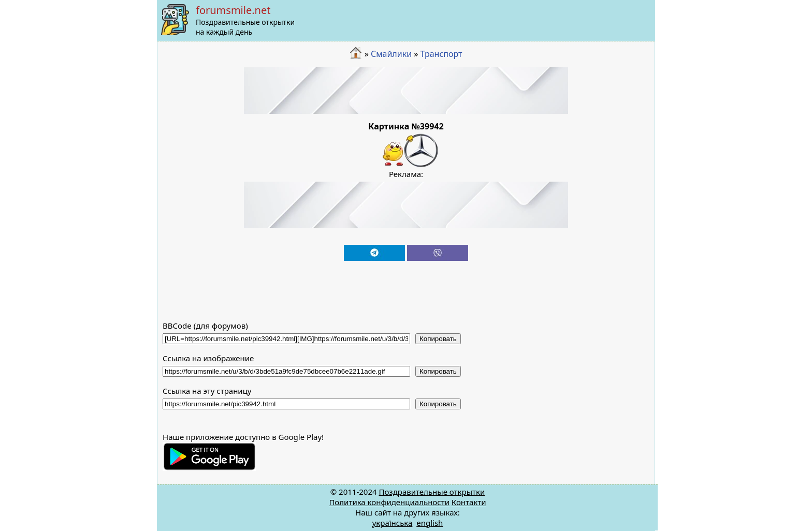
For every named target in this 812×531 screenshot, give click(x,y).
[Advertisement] (406, 91)
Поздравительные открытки (432, 492)
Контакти (469, 502)
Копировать (438, 339)
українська (393, 523)
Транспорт (441, 54)
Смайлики (391, 54)
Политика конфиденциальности (389, 502)
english (430, 523)
